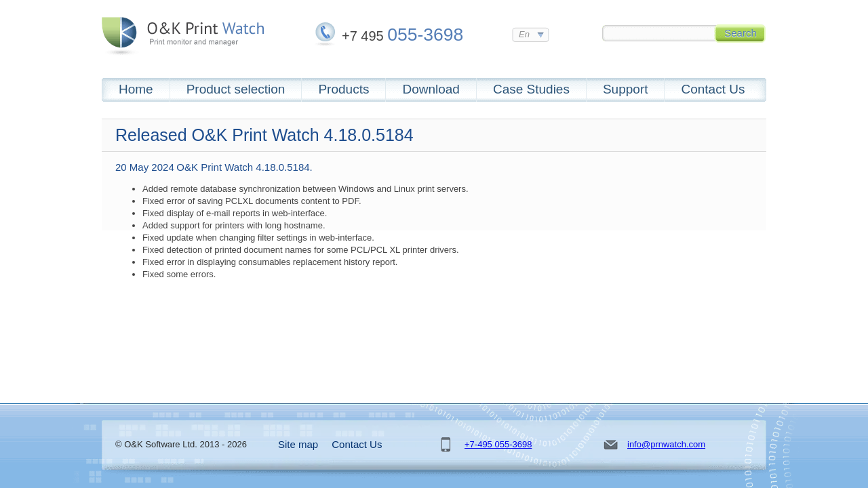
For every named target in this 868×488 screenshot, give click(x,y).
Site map (298, 444)
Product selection (236, 89)
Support (626, 89)
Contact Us (713, 89)
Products (343, 89)
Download (431, 89)
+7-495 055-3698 (498, 444)
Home (136, 89)
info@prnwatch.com (666, 444)
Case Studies (531, 89)
